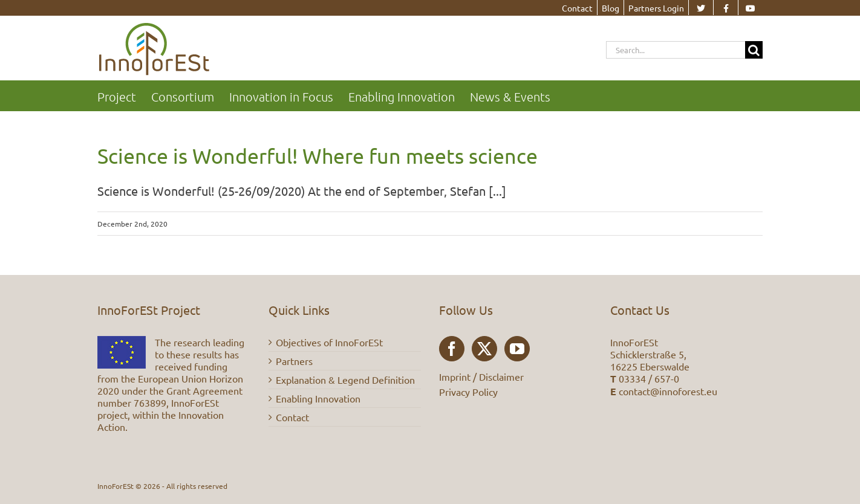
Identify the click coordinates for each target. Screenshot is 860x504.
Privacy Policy (468, 392)
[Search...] (676, 50)
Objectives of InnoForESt (329, 342)
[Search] (754, 50)
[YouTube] (517, 349)
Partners (294, 361)
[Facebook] (452, 349)
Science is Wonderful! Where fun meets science (318, 156)
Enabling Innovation (318, 398)
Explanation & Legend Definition (345, 380)
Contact (292, 417)
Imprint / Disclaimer (481, 376)
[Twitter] (484, 349)
